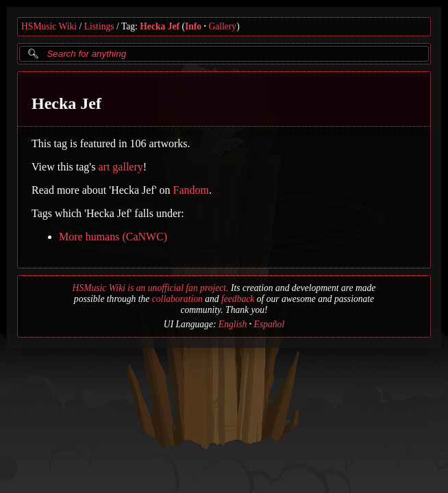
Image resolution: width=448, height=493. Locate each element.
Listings (99, 26)
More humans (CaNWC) (113, 237)
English (233, 324)
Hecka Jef (160, 26)
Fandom (191, 190)
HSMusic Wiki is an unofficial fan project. (151, 288)
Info (193, 26)
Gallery (222, 26)
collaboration (177, 299)
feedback (238, 299)
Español (270, 324)
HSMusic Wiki (49, 26)
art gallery (120, 167)
